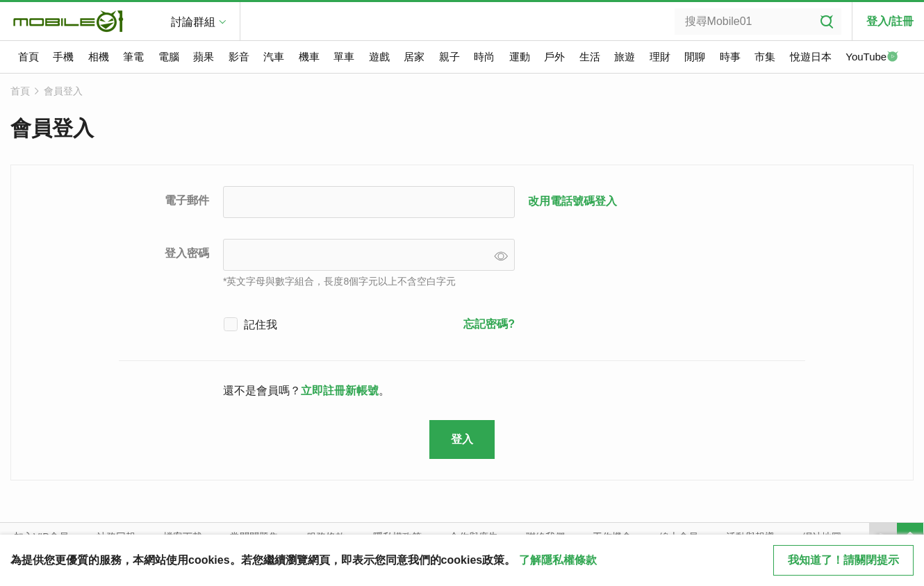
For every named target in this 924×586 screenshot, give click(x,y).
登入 (462, 439)
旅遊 (625, 57)
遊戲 (379, 57)
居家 (414, 57)
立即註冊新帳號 (340, 391)
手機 (63, 57)
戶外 (554, 57)
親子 (449, 57)
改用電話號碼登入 (572, 201)
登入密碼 (187, 253)
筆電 (133, 57)
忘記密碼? (489, 324)
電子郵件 (187, 200)
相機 (99, 57)
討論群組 (193, 22)
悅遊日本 (811, 57)
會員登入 (63, 91)
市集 (765, 57)
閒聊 (695, 57)
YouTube (872, 58)
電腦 (169, 57)
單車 (344, 57)
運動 (520, 57)
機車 (309, 57)
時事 (730, 57)
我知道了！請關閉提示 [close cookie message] (843, 560)
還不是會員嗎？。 (306, 391)
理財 (660, 57)
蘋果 (204, 57)
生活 (590, 57)
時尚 (484, 57)
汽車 (274, 57)
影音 (239, 57)
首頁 (28, 57)
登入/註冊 (890, 21)
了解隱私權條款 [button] (558, 560)
